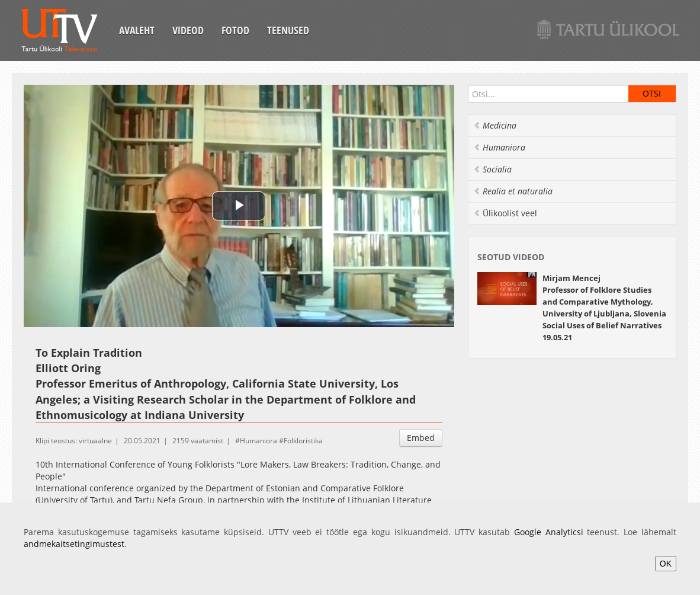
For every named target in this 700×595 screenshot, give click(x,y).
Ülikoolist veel (505, 213)
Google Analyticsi (549, 532)
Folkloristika (303, 441)
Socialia (492, 169)
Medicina (495, 125)
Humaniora (259, 441)
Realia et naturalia (513, 191)
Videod (188, 30)
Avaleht (137, 30)
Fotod (235, 30)
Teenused (288, 30)
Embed (421, 438)
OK (666, 564)
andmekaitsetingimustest (74, 544)
